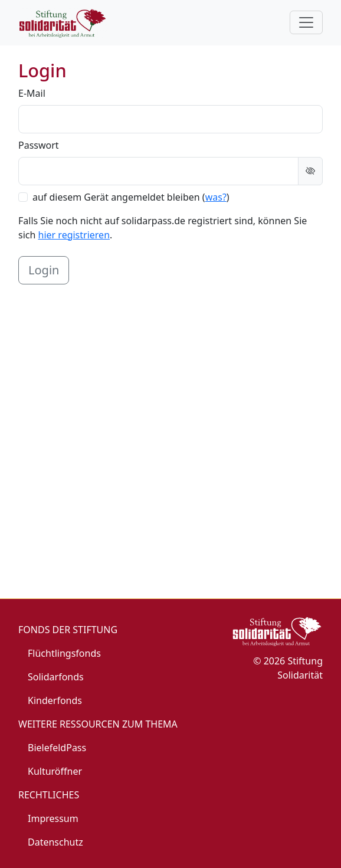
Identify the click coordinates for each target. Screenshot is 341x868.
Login (44, 270)
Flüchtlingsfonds (64, 653)
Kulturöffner (55, 771)
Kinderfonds (55, 700)
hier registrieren (74, 235)
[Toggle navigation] (306, 22)
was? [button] (216, 197)
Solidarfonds (56, 677)
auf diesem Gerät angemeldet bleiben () (131, 197)
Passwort (39, 145)
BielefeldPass (57, 748)
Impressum (53, 818)
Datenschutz (55, 842)
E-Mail (32, 93)
